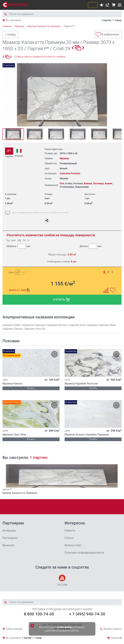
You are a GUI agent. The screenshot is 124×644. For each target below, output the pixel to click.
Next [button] (118, 95)
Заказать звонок (112, 629)
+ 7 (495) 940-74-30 (87, 614)
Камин (109, 183)
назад (10, 34)
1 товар (117, 20)
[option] (62, 95)
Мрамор (64, 158)
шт (24, 272)
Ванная (88, 183)
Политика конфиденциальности (84, 553)
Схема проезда (14, 629)
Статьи (69, 538)
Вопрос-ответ (73, 545)
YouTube (62, 580)
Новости (70, 531)
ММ (19, 240)
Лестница (98, 183)
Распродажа (10, 538)
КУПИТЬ (62, 300)
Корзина (116, 638)
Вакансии (8, 545)
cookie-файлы (64, 627)
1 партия (106, 20)
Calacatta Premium (70, 173)
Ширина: (18, 246)
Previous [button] (6, 95)
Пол (62, 183)
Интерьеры (9, 531)
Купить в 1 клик (19, 290)
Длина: (90, 246)
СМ (24, 240)
